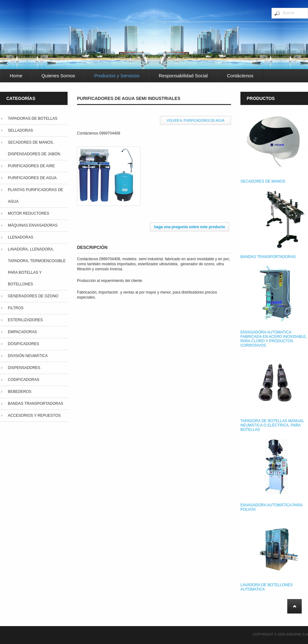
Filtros (16, 308)
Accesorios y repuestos (34, 416)
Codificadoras (24, 380)
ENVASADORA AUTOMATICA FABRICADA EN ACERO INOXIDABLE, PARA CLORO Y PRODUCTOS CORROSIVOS (274, 339)
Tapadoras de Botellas (33, 118)
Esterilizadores (25, 320)
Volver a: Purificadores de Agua (195, 121)
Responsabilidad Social (183, 76)
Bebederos (20, 392)
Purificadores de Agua (32, 178)
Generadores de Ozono (33, 296)
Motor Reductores (29, 213)
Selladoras (20, 130)
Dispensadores (24, 368)
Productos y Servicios (117, 76)
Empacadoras (22, 332)
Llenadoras (21, 237)
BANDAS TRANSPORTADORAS (268, 257)
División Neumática (28, 356)
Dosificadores (23, 344)
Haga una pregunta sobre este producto (190, 227)
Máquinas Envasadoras (33, 225)
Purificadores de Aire (31, 166)
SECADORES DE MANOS (263, 181)
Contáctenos (240, 76)
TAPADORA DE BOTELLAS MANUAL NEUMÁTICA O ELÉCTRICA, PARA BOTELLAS (272, 425)
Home (16, 76)
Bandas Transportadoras (36, 404)
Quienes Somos (58, 76)
